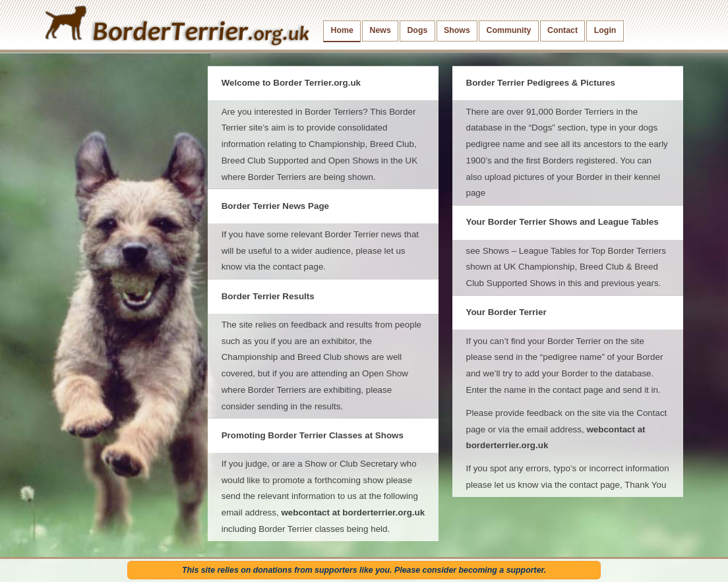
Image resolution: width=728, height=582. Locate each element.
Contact (562, 30)
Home (342, 30)
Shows (457, 30)
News (380, 30)
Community (508, 30)
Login (605, 30)
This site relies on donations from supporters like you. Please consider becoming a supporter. (364, 570)
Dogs (417, 30)
